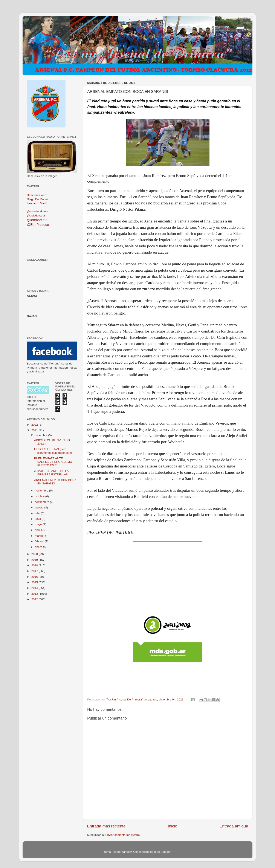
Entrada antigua (234, 826)
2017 (35, 571)
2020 (35, 554)
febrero (40, 541)
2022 (35, 425)
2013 (35, 594)
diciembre (41, 435)
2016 (35, 577)
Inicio (173, 826)
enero (39, 547)
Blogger (166, 852)
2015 (35, 582)
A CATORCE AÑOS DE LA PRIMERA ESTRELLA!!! (51, 473)
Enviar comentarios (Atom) (123, 835)
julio (38, 513)
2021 (35, 430)
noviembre (42, 491)
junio (38, 519)
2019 (35, 560)
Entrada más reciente (106, 826)
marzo (39, 536)
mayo (39, 524)
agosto (40, 507)
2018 (35, 565)
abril (38, 530)
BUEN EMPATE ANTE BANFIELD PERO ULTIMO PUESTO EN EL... (53, 462)
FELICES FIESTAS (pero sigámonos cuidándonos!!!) (53, 451)
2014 (35, 588)
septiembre (42, 502)
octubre (40, 496)
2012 (35, 599)
